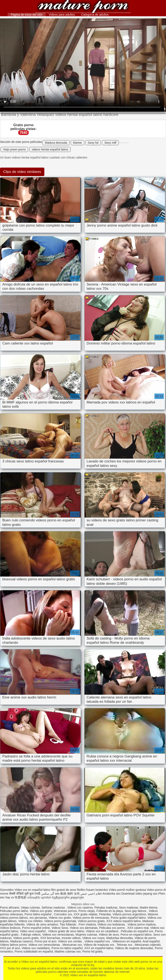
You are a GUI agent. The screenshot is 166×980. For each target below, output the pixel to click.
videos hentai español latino (50, 149)
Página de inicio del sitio (27, 15)
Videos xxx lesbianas (112, 924)
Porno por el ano (45, 941)
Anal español (151, 941)
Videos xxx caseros (80, 908)
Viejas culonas (30, 908)
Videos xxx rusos (94, 938)
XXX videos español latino (124, 921)
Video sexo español (33, 931)
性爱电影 (21, 897)
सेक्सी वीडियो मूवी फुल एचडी (25, 894)
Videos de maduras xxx (99, 945)
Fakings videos (31, 935)
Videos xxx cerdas (70, 941)
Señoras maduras (54, 908)
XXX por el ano (10, 948)
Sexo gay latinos (136, 911)
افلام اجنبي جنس (91, 894)
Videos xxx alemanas (84, 928)
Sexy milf (110, 143)
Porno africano (10, 908)
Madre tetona (149, 908)
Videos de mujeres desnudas (134, 948)
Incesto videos (71, 938)
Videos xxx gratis (41, 911)
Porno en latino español (67, 948)
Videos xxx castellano (36, 948)
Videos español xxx (98, 941)
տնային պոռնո (39, 897)
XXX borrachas (50, 938)
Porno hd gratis (92, 951)
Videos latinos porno (13, 945)
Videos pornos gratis (91, 921)
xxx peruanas (38, 918)
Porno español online (36, 928)
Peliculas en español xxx (137, 931)
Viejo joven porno (14, 149)
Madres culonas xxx (68, 951)
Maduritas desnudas (120, 938)
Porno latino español (38, 914)
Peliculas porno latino (14, 911)
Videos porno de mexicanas (91, 918)
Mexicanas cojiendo (148, 945)
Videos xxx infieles (30, 921)
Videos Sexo (60, 928)
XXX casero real (138, 928)
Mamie (78, 143)
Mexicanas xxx (72, 945)
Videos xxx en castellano (103, 931)
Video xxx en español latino (83, 7)
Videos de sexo (109, 935)
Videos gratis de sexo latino (66, 931)
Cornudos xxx (63, 914)
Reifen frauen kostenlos (92, 890)
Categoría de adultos (95, 15)
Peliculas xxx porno (112, 928)
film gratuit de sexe (64, 890)
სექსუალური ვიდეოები (68, 897)
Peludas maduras (106, 908)
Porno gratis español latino (128, 918)
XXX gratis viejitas (86, 914)
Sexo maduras (129, 908)
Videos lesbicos (10, 928)
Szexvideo (7, 890)
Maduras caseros (21, 941)
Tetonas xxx (125, 945)
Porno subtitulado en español (34, 951)
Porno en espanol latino (136, 935)
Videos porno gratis (26, 938)
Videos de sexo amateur (42, 924)
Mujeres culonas (86, 935)
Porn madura (87, 924)
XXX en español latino (99, 948)
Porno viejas (87, 911)
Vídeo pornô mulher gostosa (127, 890)
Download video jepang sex (139, 894)
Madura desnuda (56, 143)
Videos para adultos (62, 15)
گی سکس (48, 894)
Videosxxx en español (127, 941)
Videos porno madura (142, 924)
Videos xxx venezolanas (58, 935)
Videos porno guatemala (60, 921)
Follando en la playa (110, 911)
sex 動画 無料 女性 (67, 894)
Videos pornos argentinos (129, 914)
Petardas (105, 914)
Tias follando (68, 924)
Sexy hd (93, 143)
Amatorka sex (112, 894)
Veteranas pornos (65, 911)
